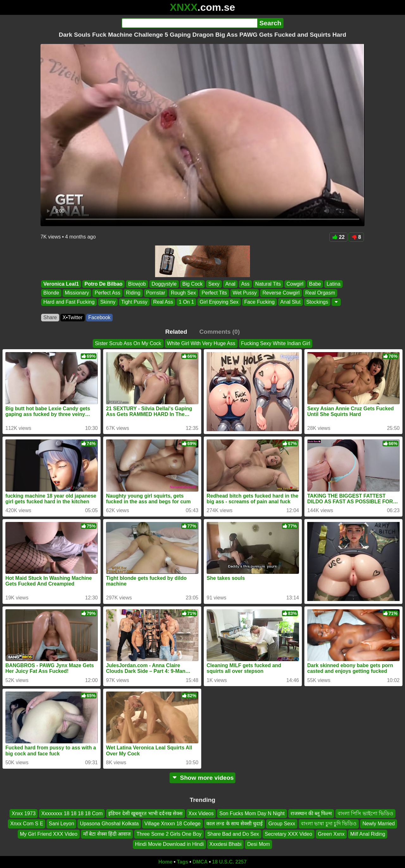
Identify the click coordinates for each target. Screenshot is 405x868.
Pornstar (156, 293)
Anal (230, 284)
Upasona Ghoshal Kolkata (109, 824)
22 (338, 237)
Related (176, 332)
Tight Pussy (134, 302)
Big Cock (192, 284)
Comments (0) (220, 332)
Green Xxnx (331, 834)
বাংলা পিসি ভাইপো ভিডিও (365, 813)
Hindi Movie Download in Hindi (169, 844)
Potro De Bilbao (103, 284)
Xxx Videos (201, 813)
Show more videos (203, 778)
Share (50, 317)
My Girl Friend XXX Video (49, 834)
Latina (333, 284)
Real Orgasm (320, 293)
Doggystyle (164, 284)
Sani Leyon (61, 824)
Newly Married (378, 824)
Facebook (99, 317)
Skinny (108, 302)
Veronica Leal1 (61, 284)
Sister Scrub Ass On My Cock (128, 343)
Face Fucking (259, 302)
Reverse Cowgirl (281, 293)
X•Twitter (73, 317)
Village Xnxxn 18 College (172, 824)
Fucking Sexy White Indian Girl (276, 343)
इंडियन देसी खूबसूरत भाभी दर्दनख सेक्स (145, 813)
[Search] (189, 23)
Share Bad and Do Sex (233, 834)
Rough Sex (183, 293)
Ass (245, 284)
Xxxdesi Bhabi (225, 844)
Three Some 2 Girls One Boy (169, 834)
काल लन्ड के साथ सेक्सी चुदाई (234, 824)
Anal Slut (290, 302)
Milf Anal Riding (368, 834)
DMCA (200, 862)
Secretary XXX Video (289, 834)
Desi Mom (259, 844)
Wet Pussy (245, 293)
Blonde (51, 293)
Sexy (214, 284)
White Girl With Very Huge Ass (201, 343)
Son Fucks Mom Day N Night (252, 813)
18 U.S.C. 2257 (229, 862)
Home (165, 862)
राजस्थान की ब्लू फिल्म (311, 813)
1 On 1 (186, 302)
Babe (315, 284)
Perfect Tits (214, 293)
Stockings (317, 302)
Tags (183, 862)
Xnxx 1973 (24, 813)
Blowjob (137, 284)
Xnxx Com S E (27, 824)
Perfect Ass (107, 293)
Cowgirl (295, 284)
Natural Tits (268, 284)
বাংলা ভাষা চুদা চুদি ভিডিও (329, 824)
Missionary (77, 293)
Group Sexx (282, 824)
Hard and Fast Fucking (69, 302)
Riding (133, 293)
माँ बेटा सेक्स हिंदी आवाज (107, 834)
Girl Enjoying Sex (219, 302)
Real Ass (163, 302)
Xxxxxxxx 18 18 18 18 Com (72, 813)
